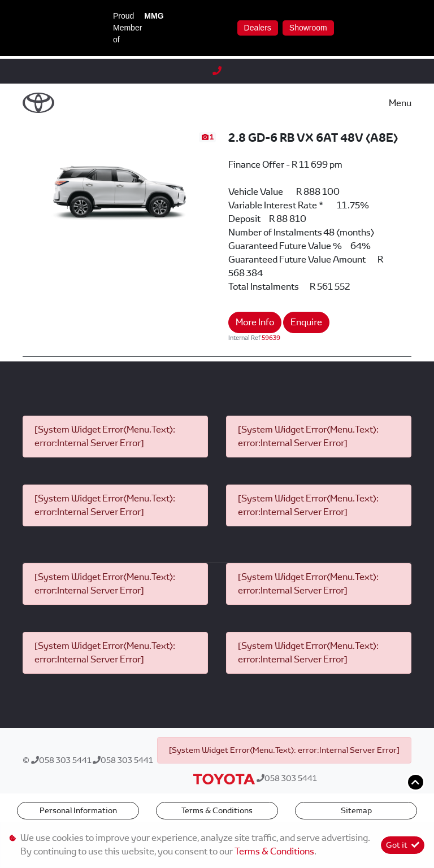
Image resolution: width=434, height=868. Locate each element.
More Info (255, 322)
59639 (271, 338)
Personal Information (78, 810)
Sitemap (356, 810)
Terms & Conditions (217, 810)
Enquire (306, 322)
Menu (400, 103)
